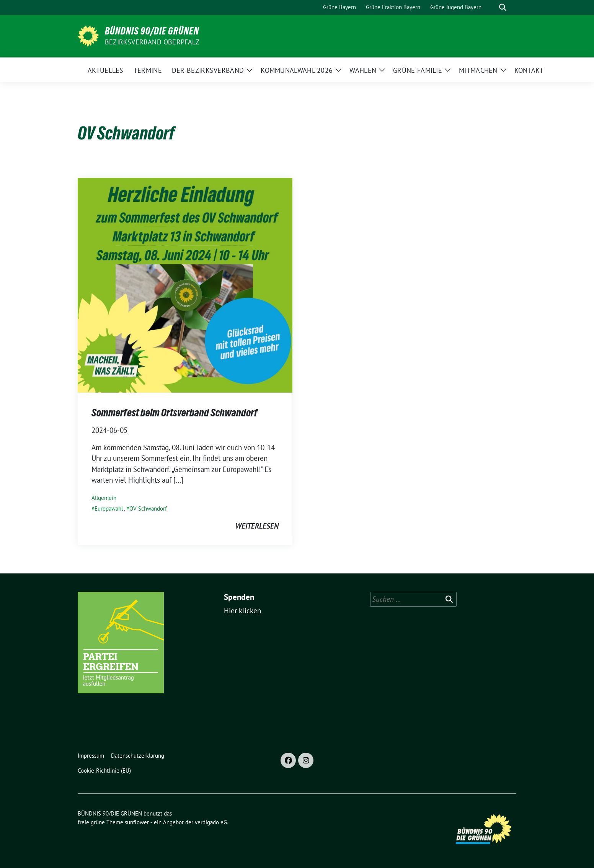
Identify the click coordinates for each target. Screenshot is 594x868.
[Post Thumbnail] (185, 284)
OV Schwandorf (148, 509)
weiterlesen (257, 526)
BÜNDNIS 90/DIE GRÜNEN (152, 31)
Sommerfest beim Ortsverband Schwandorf (175, 413)
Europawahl (109, 509)
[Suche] (492, 7)
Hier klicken (242, 611)
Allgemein (104, 498)
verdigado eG (211, 822)
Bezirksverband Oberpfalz (152, 42)
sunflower (137, 822)
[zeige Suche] (503, 7)
